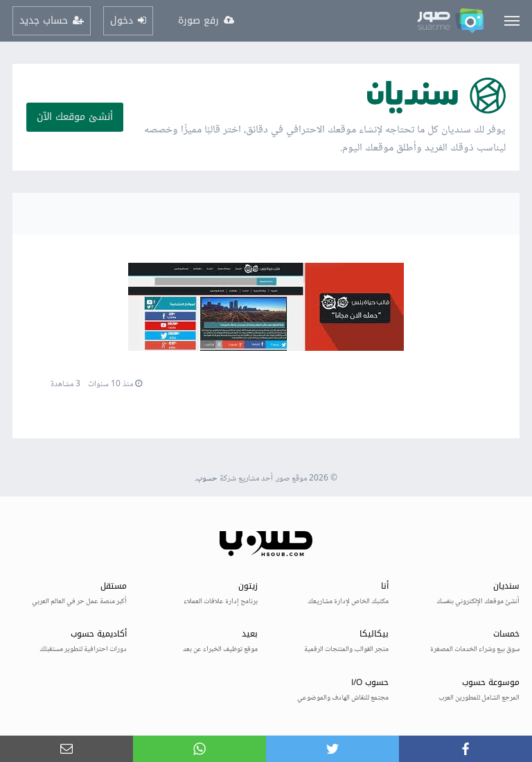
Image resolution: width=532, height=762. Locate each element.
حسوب (207, 479)
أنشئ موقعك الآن (75, 117)
